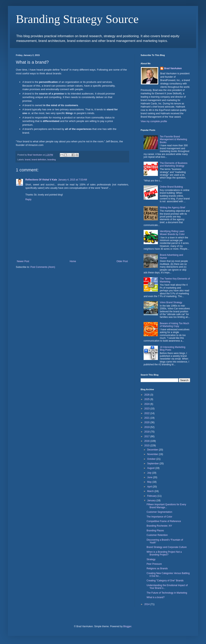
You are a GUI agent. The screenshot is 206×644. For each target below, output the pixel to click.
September (153, 464)
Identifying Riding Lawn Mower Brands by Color (172, 233)
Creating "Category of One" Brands (165, 581)
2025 (147, 399)
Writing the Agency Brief (173, 208)
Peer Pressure (154, 564)
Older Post (122, 261)
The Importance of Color (159, 517)
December (153, 450)
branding (51, 160)
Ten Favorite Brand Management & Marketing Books (173, 139)
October (152, 459)
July (150, 473)
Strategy (151, 559)
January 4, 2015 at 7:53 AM (73, 180)
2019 (147, 427)
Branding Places (155, 531)
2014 (147, 604)
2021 (147, 418)
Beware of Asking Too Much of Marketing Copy (175, 325)
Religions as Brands (157, 568)
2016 (147, 441)
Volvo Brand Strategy (171, 302)
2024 (147, 404)
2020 (147, 422)
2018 (147, 432)
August (151, 468)
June (150, 477)
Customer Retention (157, 535)
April (150, 487)
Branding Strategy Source (77, 19)
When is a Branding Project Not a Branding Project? (164, 553)
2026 (147, 395)
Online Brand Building (171, 187)
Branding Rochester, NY (159, 526)
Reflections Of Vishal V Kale (41, 180)
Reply (28, 199)
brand (28, 160)
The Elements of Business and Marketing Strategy (174, 164)
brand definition (39, 160)
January (152, 500)
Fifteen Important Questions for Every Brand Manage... (166, 506)
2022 (147, 413)
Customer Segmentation (159, 512)
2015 (147, 446)
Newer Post (23, 261)
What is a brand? (156, 597)
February (152, 496)
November (153, 454)
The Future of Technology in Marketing (167, 593)
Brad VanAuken (173, 68)
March (151, 491)
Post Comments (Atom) (43, 267)
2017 (147, 436)
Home (73, 261)
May (150, 482)
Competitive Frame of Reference (164, 521)
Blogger (127, 626)
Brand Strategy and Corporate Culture (167, 547)
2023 (147, 409)
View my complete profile (154, 121)
